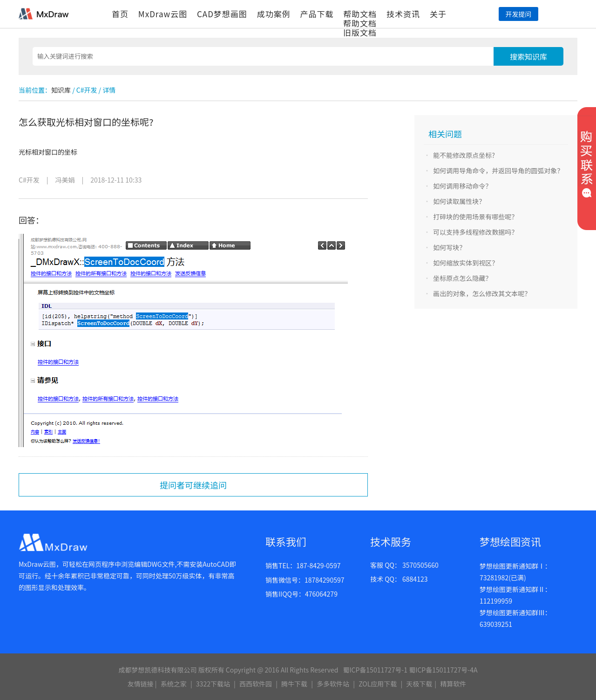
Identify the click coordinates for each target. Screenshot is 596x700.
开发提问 (518, 14)
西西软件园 (256, 684)
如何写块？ (449, 247)
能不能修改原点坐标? (464, 155)
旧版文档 (360, 32)
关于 (438, 14)
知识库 (61, 90)
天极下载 (419, 684)
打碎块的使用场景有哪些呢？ (475, 217)
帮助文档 (360, 14)
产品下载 (317, 14)
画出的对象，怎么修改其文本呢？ (482, 293)
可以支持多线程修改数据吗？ (475, 232)
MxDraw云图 (163, 14)
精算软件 (453, 684)
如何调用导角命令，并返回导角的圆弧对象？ (498, 170)
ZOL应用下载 (378, 684)
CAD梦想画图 (222, 14)
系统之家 (174, 684)
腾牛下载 (294, 684)
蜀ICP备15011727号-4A (443, 670)
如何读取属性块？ (459, 201)
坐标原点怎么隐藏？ (462, 278)
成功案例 (274, 14)
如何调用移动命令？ (462, 186)
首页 (120, 14)
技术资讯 (403, 14)
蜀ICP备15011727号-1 (375, 670)
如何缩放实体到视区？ (466, 263)
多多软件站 (333, 684)
